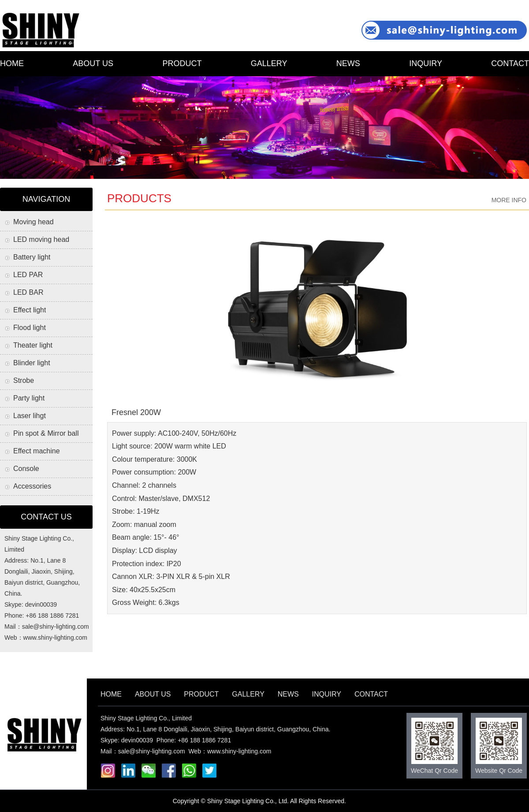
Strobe (24, 380)
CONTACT (510, 63)
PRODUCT (182, 63)
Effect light (30, 310)
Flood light (30, 328)
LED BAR (28, 292)
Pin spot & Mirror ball (46, 433)
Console (26, 469)
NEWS (348, 63)
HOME (12, 63)
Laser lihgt (30, 416)
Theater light (33, 345)
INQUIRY (426, 63)
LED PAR (28, 275)
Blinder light (32, 363)
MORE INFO (509, 200)
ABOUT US (93, 63)
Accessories (32, 486)
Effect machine (37, 451)
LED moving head (41, 239)
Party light (29, 398)
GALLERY (269, 63)
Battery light (32, 257)
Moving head (34, 222)
